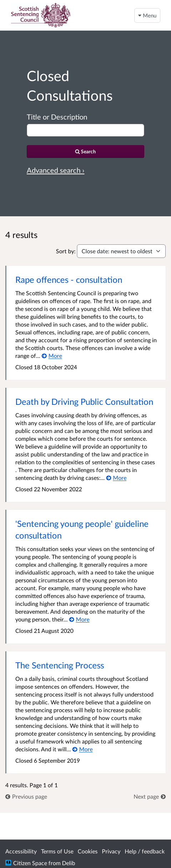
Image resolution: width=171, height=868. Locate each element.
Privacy (111, 851)
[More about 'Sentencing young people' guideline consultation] (79, 619)
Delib (69, 863)
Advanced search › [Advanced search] (56, 170)
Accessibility (21, 851)
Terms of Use (57, 851)
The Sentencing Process (60, 665)
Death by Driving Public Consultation (84, 401)
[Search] (85, 152)
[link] (26, 796)
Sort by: (66, 251)
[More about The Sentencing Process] (82, 749)
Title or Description (57, 117)
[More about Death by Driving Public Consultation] (116, 478)
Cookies (88, 851)
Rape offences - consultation (69, 279)
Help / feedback (145, 851)
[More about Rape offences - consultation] (52, 356)
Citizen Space (30, 863)
